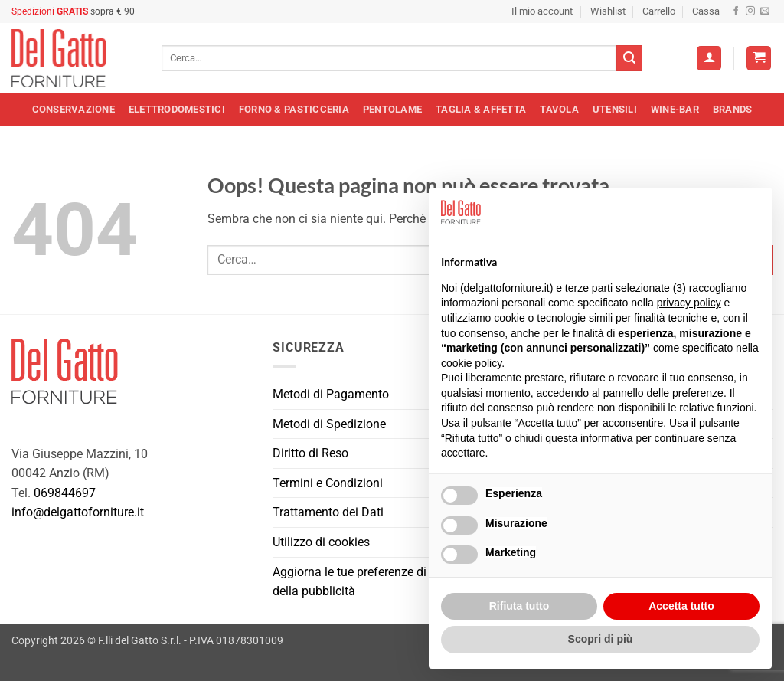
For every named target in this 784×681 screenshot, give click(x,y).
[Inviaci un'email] (765, 11)
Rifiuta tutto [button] (519, 606)
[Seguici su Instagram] (750, 11)
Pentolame (392, 109)
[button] (759, 59)
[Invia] (629, 58)
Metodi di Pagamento (331, 394)
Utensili (615, 109)
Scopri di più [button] (601, 639)
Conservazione (73, 109)
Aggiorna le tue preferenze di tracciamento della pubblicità (387, 582)
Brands (733, 109)
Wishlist (608, 11)
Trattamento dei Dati (328, 512)
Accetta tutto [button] (681, 606)
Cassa (706, 11)
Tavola (559, 109)
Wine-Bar (675, 109)
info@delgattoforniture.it (78, 512)
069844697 (65, 493)
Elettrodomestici (177, 109)
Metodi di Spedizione (329, 424)
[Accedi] (709, 59)
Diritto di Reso (310, 453)
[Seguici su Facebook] (736, 11)
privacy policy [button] (689, 303)
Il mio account (542, 11)
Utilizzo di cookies (321, 542)
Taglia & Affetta (481, 109)
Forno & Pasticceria (294, 109)
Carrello (659, 11)
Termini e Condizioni (328, 483)
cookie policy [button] (471, 363)
